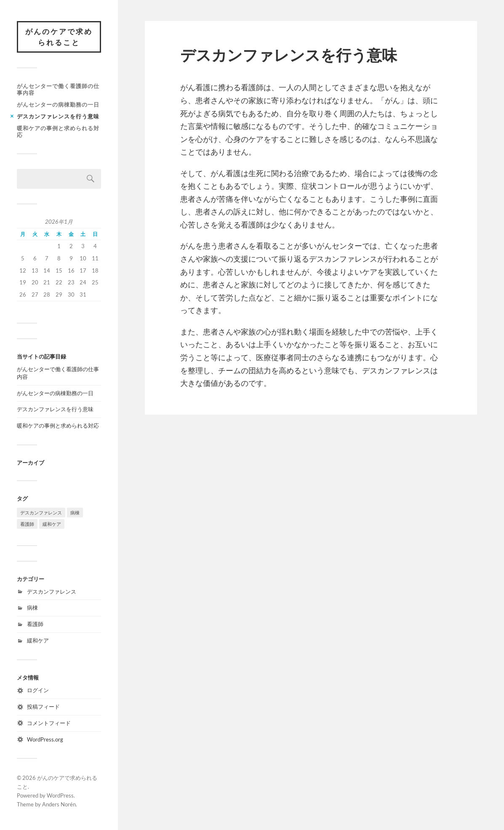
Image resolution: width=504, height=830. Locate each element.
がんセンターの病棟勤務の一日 (58, 104)
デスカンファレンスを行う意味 (58, 116)
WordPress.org (45, 739)
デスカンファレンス (52, 592)
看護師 (35, 624)
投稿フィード (43, 707)
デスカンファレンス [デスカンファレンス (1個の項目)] (41, 513)
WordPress (60, 795)
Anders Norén (59, 804)
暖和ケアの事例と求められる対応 (58, 131)
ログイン (38, 690)
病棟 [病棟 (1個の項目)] (75, 513)
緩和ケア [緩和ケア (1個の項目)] (52, 524)
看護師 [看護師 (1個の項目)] (27, 524)
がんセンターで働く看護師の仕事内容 (58, 89)
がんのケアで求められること (59, 37)
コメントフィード (49, 723)
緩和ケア (38, 640)
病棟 (32, 608)
